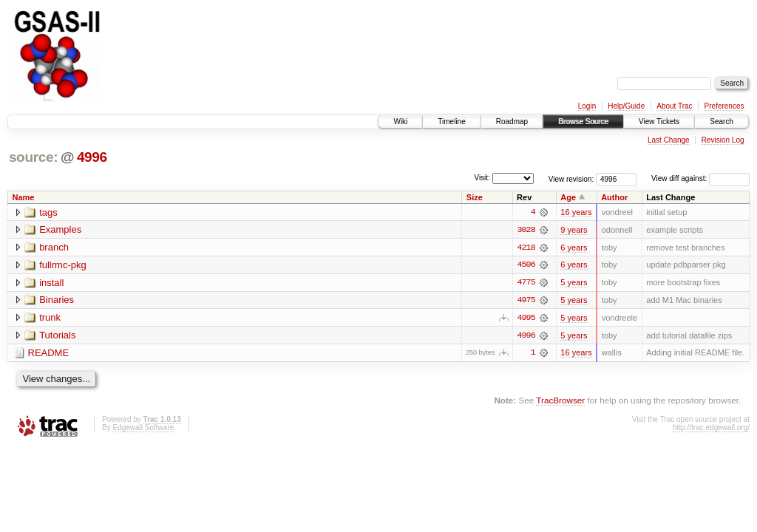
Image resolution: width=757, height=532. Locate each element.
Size (475, 197)
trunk (50, 319)
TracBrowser (560, 402)
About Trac (674, 106)
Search (722, 122)
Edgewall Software (143, 429)
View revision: (571, 178)
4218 (526, 248)
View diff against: (700, 178)
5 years (574, 283)
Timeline (451, 122)
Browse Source (583, 122)
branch (54, 248)
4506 (526, 265)
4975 (526, 301)
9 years (574, 230)
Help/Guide (626, 106)
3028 (526, 230)
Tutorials (57, 337)
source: (33, 157)
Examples (60, 230)
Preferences (724, 106)
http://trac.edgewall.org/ (711, 429)
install (51, 283)
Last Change (669, 140)
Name (24, 197)
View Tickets (659, 122)
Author (614, 197)
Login (587, 106)
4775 (526, 283)
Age (568, 197)
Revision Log (723, 140)
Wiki (400, 122)
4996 (92, 157)
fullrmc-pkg (63, 266)
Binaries (57, 301)
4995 (526, 318)
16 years (576, 212)
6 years (574, 248)
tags (48, 212)
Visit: (482, 178)
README (49, 354)
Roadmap (512, 122)
